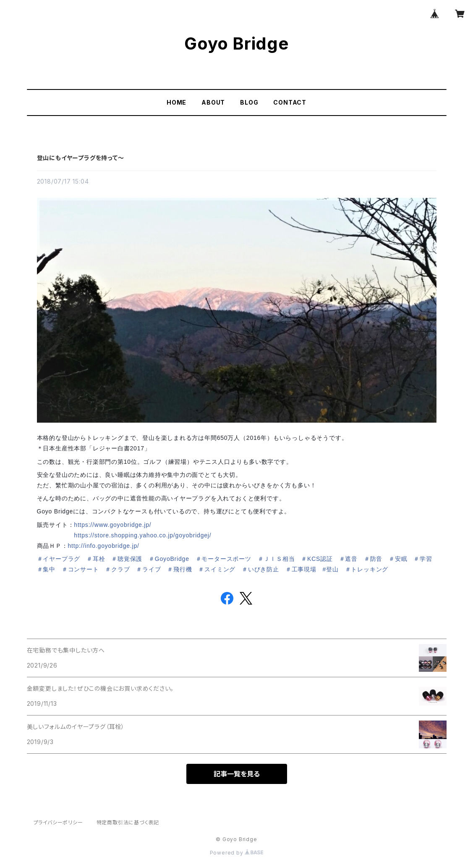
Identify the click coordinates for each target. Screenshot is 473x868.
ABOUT (213, 102)
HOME (176, 102)
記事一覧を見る (237, 774)
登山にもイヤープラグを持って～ (81, 158)
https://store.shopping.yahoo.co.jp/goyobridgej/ (142, 535)
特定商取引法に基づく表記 (128, 822)
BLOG (249, 102)
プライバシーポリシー (58, 822)
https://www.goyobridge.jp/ (112, 525)
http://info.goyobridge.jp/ (104, 546)
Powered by (237, 853)
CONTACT (290, 102)
